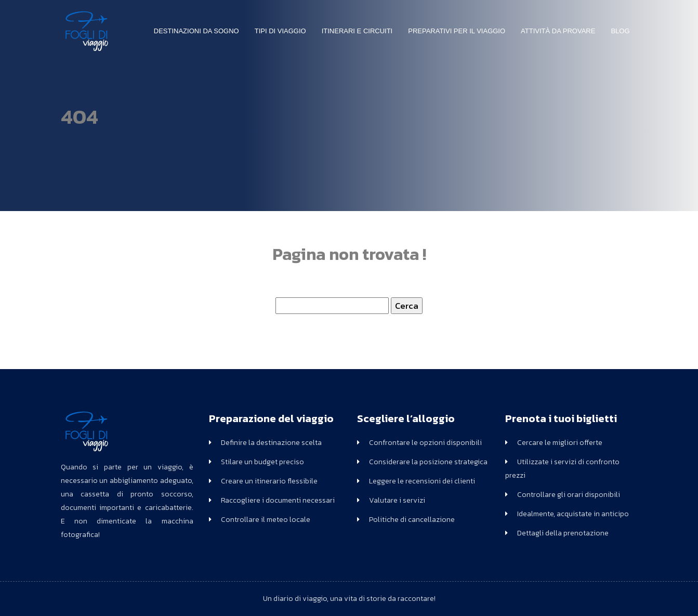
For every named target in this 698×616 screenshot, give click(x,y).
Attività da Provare (558, 31)
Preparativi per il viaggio (457, 31)
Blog (620, 31)
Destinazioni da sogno (196, 31)
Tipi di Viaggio (280, 31)
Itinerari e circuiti (357, 31)
